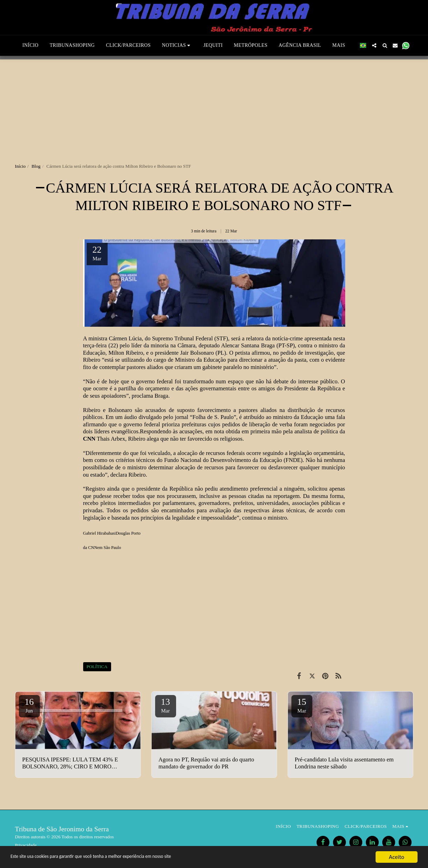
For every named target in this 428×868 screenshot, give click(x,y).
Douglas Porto (128, 533)
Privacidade (26, 845)
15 (302, 705)
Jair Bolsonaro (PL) (203, 353)
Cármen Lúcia (125, 338)
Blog (36, 166)
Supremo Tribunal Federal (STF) (190, 338)
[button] (168, 45)
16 (29, 705)
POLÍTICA (97, 667)
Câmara (186, 345)
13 (166, 705)
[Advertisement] (214, 108)
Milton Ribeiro (126, 353)
